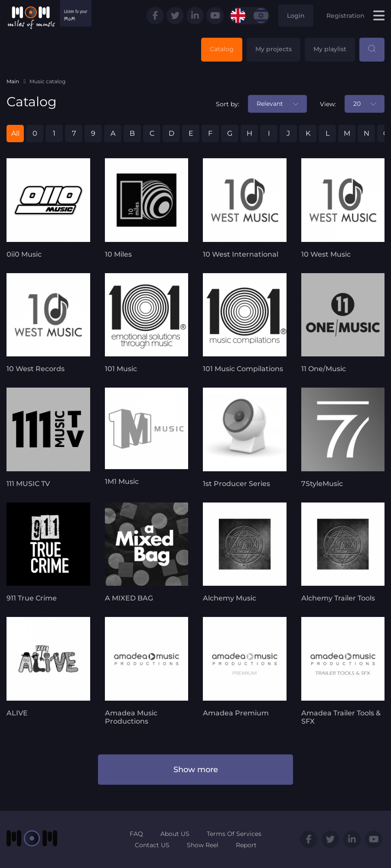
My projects (274, 49)
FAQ (136, 834)
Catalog (222, 49)
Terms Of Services (234, 834)
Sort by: (228, 104)
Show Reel (203, 845)
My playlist (330, 49)
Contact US (152, 845)
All (15, 133)
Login (296, 16)
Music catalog (47, 81)
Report (246, 845)
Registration (345, 16)
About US (175, 834)
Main (13, 81)
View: (328, 104)
